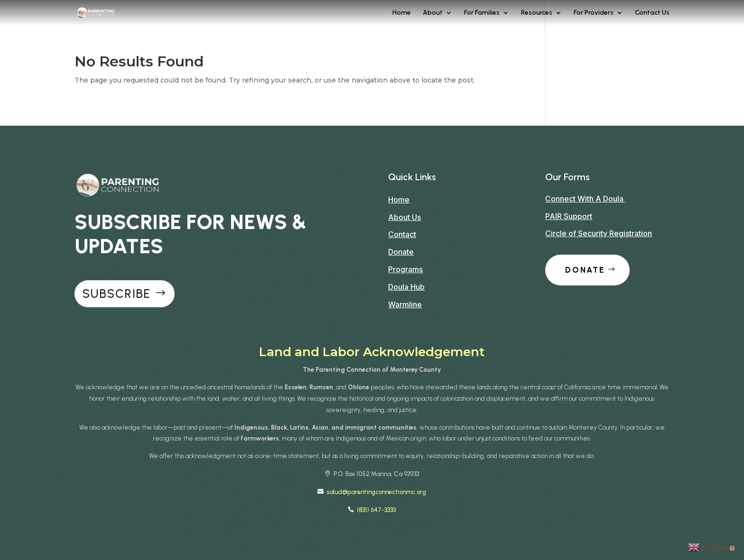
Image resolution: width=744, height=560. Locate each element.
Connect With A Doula (585, 199)
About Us (405, 217)
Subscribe (117, 294)
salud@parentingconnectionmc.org (376, 492)
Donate (401, 252)
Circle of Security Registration (599, 233)
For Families (482, 13)
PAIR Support (569, 216)
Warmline (405, 304)
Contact (402, 234)
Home (402, 13)
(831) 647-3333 (376, 510)
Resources (537, 13)
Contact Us (652, 13)
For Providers (594, 13)
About (433, 13)
